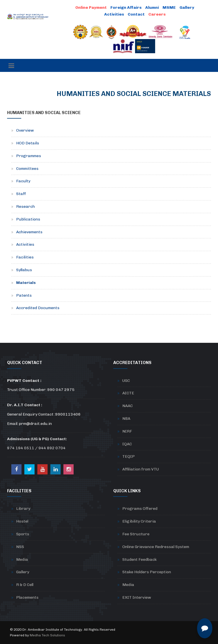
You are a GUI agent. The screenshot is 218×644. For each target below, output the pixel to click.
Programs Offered (140, 509)
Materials (26, 283)
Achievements (29, 232)
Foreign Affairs (126, 8)
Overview (25, 130)
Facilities (25, 257)
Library (23, 509)
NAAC (128, 406)
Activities (114, 14)
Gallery (187, 8)
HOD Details (28, 143)
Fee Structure (136, 534)
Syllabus (24, 270)
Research (25, 207)
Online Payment (91, 8)
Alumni (152, 8)
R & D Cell (25, 585)
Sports (23, 534)
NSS (20, 547)
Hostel (22, 521)
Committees (27, 169)
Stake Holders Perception (147, 572)
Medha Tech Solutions (47, 635)
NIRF (127, 431)
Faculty (23, 181)
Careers (157, 14)
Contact (136, 14)
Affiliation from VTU (141, 469)
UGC (126, 381)
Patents (24, 295)
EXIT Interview (137, 597)
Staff (21, 194)
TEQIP (129, 456)
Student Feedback (139, 560)
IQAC (127, 444)
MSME (169, 8)
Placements (27, 597)
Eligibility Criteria (139, 521)
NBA (126, 419)
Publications (28, 219)
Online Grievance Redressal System (156, 547)
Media (22, 560)
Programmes (29, 156)
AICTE (128, 393)
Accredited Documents (38, 308)
